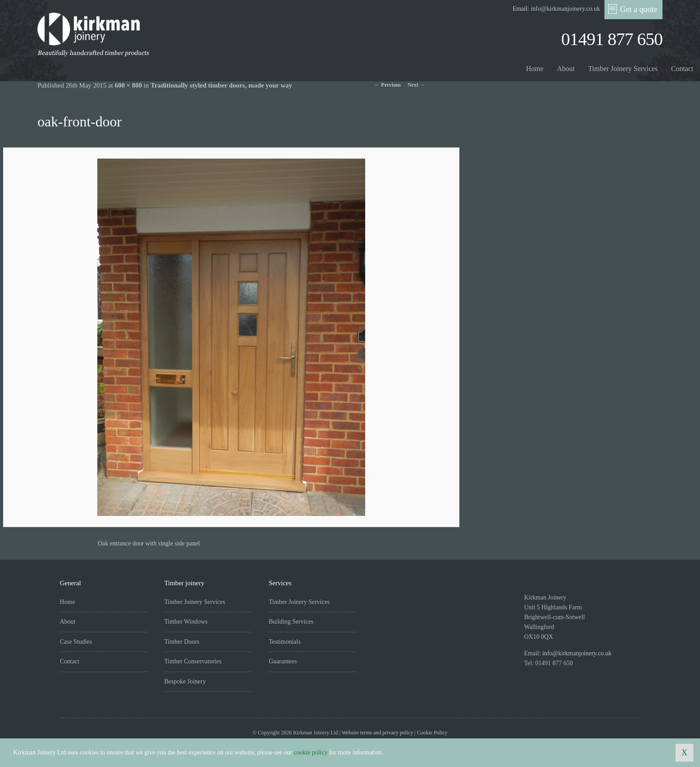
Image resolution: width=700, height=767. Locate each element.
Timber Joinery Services (623, 69)
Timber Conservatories (193, 661)
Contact (682, 69)
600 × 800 (128, 85)
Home (535, 69)
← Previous (388, 85)
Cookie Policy (432, 733)
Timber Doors (182, 642)
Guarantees (283, 661)
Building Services (291, 622)
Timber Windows (186, 622)
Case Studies (76, 642)
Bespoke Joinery (185, 681)
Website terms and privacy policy (377, 733)
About (566, 69)
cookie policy (311, 752)
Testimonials (285, 642)
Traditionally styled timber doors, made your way (221, 85)
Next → (416, 85)
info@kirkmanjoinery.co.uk (565, 9)
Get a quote (633, 9)
